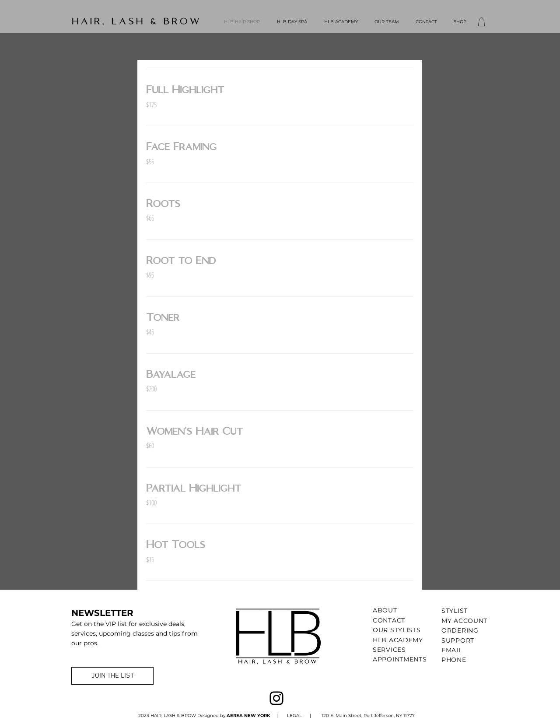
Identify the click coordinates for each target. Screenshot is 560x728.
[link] (280, 90)
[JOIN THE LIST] (112, 676)
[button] (481, 22)
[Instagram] (276, 698)
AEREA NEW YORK (249, 716)
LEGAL (294, 716)
